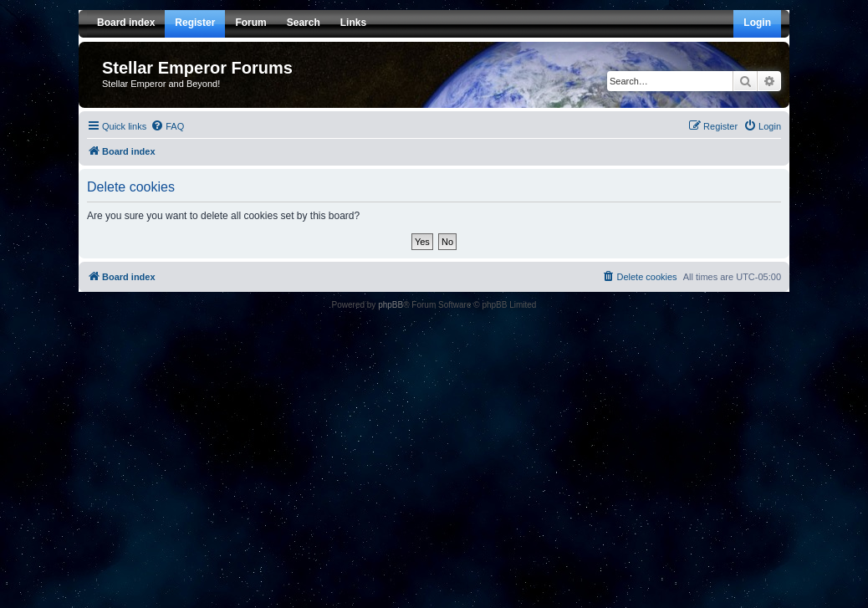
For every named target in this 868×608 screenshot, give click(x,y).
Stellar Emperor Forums (197, 68)
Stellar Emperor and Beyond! (161, 84)
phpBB (391, 305)
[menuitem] (167, 126)
